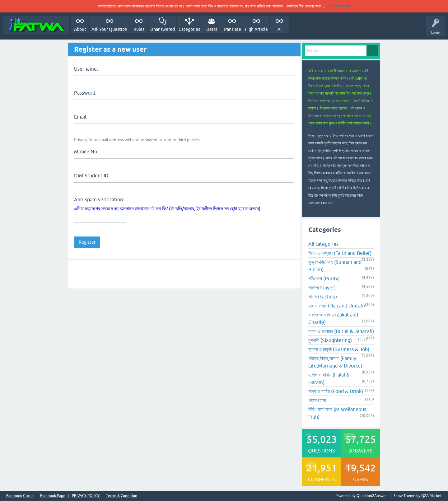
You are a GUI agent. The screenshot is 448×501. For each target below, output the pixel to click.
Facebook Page (53, 496)
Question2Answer (372, 496)
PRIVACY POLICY (86, 496)
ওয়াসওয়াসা (317, 400)
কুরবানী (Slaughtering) (330, 340)
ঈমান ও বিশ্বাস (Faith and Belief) (340, 253)
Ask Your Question (109, 29)
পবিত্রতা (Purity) (324, 279)
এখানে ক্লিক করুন (338, 6)
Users (212, 29)
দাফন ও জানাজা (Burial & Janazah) (341, 331)
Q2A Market (432, 496)
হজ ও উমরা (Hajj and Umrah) (337, 306)
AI (280, 29)
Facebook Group (20, 496)
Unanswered (163, 29)
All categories (323, 244)
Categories (189, 29)
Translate (232, 29)
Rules (139, 29)
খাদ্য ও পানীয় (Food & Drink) (336, 391)
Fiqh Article (256, 29)
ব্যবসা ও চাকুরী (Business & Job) (339, 349)
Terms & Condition (122, 496)
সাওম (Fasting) (323, 297)
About (80, 29)
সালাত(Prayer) (322, 288)
